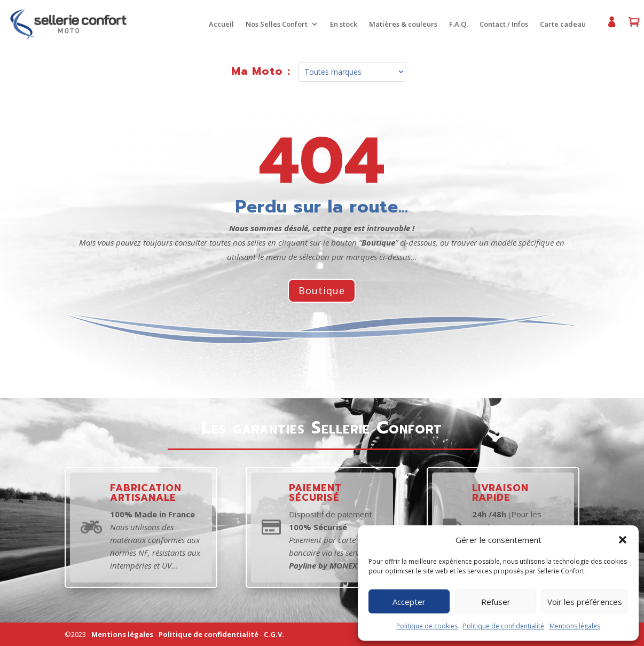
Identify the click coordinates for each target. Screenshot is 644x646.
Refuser (496, 602)
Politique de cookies (427, 626)
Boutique (322, 290)
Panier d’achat (630, 26)
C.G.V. (274, 634)
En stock (340, 25)
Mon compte (608, 26)
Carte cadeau (560, 25)
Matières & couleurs (400, 25)
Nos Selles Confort (273, 25)
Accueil (218, 25)
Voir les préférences (585, 602)
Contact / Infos (501, 25)
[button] (623, 540)
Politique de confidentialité (504, 626)
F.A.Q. (455, 25)
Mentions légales (575, 626)
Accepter (409, 602)
